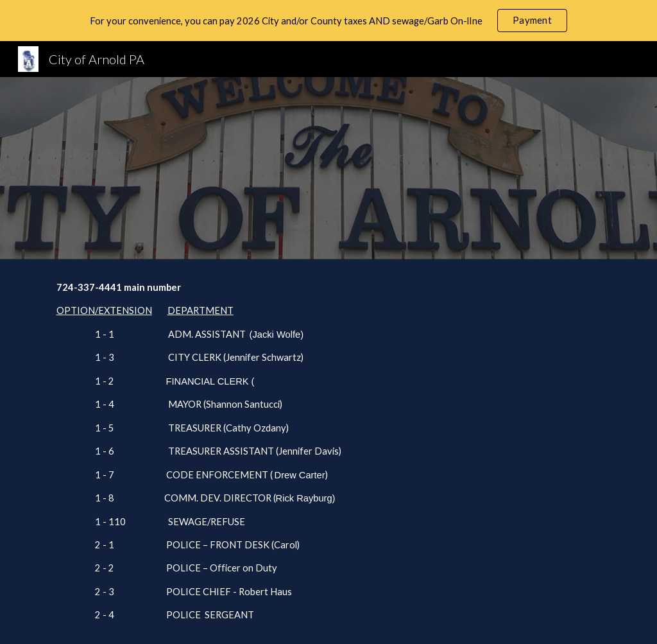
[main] (329, 452)
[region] (328, 21)
